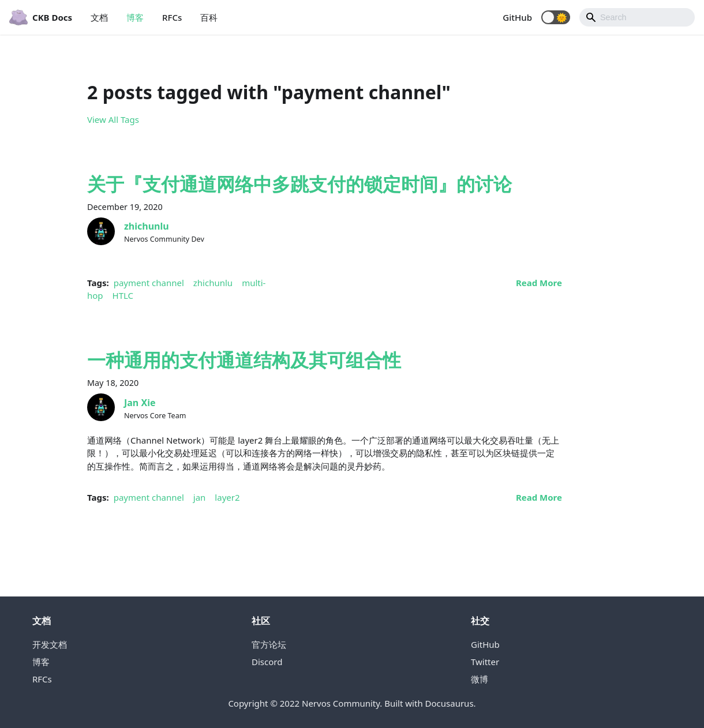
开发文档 (50, 644)
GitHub (517, 17)
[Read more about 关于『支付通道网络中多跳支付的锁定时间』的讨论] (539, 283)
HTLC (123, 295)
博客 (135, 17)
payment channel (149, 283)
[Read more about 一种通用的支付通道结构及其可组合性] (539, 497)
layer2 (227, 497)
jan (200, 497)
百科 (209, 17)
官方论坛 (269, 644)
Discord (267, 662)
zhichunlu (147, 226)
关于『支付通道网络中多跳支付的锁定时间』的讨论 (299, 184)
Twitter (485, 662)
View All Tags (113, 119)
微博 (480, 679)
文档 (99, 17)
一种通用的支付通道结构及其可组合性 (244, 360)
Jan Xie (140, 403)
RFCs (172, 17)
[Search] (637, 17)
